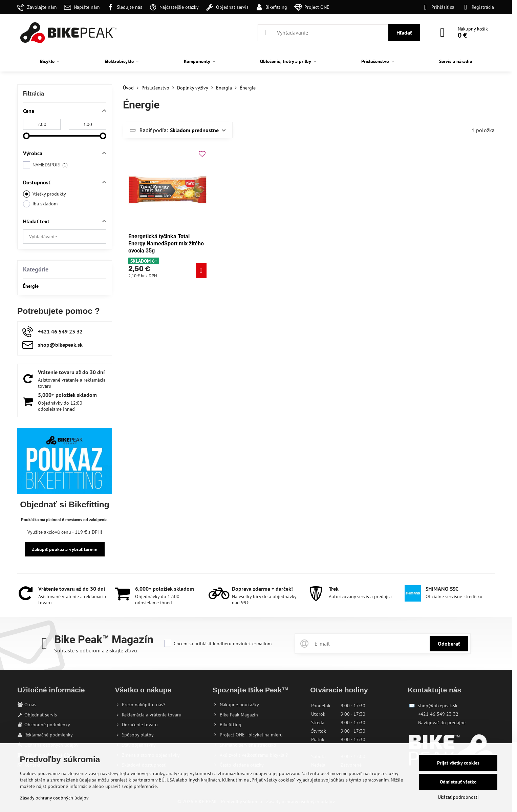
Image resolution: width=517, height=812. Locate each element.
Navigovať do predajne (442, 723)
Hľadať (404, 33)
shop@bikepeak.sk (438, 706)
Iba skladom (40, 204)
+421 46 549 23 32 (438, 714)
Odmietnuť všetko (458, 782)
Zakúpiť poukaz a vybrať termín (65, 549)
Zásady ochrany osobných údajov (54, 798)
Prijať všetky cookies (458, 763)
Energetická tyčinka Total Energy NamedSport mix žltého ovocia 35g (166, 243)
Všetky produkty (45, 194)
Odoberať (449, 644)
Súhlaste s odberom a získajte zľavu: (96, 650)
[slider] (26, 136)
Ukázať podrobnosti (458, 797)
